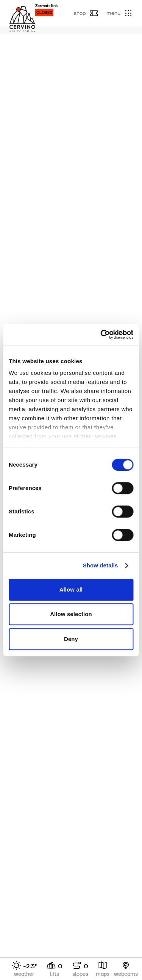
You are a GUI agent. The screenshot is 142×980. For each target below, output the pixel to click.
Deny (71, 639)
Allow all (71, 589)
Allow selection (71, 614)
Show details (101, 565)
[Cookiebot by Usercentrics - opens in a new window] (101, 334)
